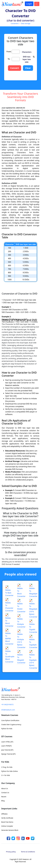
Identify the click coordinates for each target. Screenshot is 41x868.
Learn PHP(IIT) (6, 746)
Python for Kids (7, 729)
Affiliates (4, 814)
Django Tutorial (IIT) (8, 754)
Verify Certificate (7, 818)
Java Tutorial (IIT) (7, 750)
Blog (3, 801)
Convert (14, 68)
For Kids (5, 762)
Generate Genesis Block (10, 830)
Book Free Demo (7, 822)
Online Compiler (7, 826)
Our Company (8, 783)
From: (9, 52)
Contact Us (5, 793)
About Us (5, 788)
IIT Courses (7, 736)
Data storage (26, 23)
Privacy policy (11, 852)
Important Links (9, 809)
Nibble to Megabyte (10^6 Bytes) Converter (33, 609)
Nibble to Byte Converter (9, 591)
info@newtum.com (8, 710)
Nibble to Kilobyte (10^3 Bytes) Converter (21, 639)
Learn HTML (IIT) (7, 742)
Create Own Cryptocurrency (11, 724)
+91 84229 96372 (7, 704)
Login (29, 4)
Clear (28, 68)
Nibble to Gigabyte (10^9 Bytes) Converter (33, 660)
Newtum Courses (10, 715)
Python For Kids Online (10, 771)
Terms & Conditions (28, 852)
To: (9, 59)
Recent (4, 797)
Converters (15, 23)
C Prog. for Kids (7, 767)
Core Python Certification (10, 720)
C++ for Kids (6, 775)
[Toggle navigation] (37, 4)
